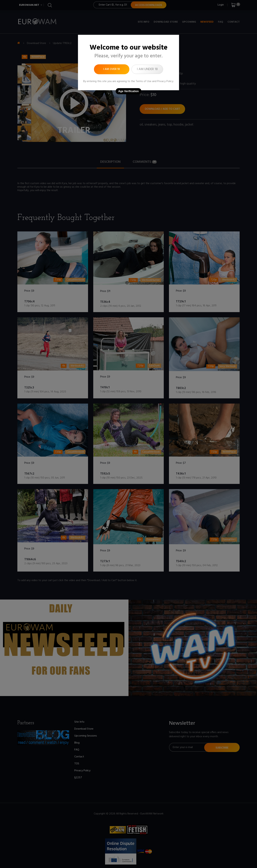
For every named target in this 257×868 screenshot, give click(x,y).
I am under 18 (147, 69)
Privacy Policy (165, 81)
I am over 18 (112, 69)
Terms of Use (144, 81)
